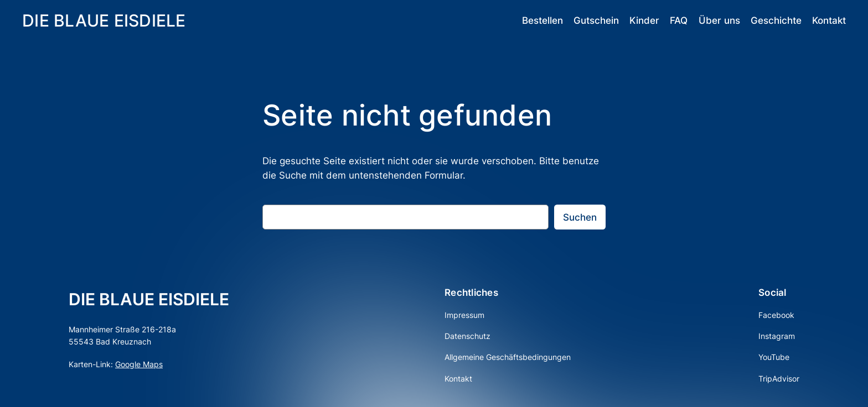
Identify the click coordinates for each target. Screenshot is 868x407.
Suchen (580, 217)
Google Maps (139, 364)
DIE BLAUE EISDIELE (104, 20)
